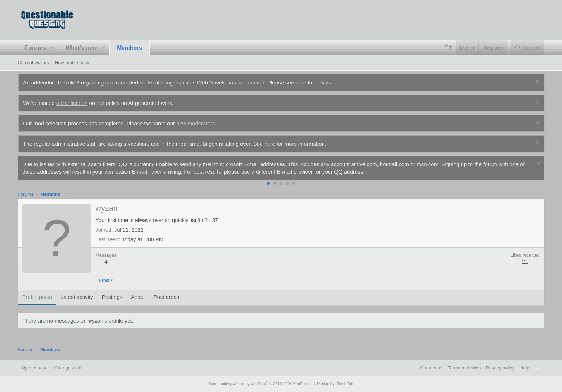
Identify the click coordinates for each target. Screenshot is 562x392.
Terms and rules (464, 368)
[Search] (527, 48)
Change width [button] (68, 368)
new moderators (196, 123)
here (301, 83)
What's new (81, 48)
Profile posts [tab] (37, 297)
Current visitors (33, 62)
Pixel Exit (345, 384)
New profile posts (73, 62)
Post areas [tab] (166, 297)
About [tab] (138, 297)
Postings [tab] (112, 297)
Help (525, 368)
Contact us (431, 368)
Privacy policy (500, 368)
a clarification (72, 103)
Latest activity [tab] (77, 297)
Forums (35, 48)
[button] (53, 48)
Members (129, 48)
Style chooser (35, 368)
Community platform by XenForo (262, 384)
